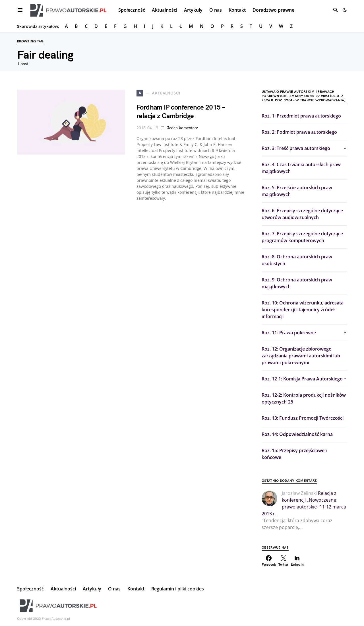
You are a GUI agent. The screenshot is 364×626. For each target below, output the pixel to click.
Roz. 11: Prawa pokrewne (289, 333)
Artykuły (92, 589)
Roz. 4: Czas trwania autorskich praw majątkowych (301, 168)
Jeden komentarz (182, 128)
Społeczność (30, 589)
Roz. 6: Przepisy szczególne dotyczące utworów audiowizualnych (302, 214)
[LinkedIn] (297, 561)
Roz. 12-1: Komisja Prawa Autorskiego (302, 379)
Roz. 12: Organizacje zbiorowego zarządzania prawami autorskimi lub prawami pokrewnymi (301, 356)
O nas (114, 589)
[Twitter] (284, 561)
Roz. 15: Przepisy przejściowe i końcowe (294, 454)
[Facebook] (269, 561)
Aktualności (63, 589)
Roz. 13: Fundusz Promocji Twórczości (303, 418)
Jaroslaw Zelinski (299, 493)
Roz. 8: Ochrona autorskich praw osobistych (297, 260)
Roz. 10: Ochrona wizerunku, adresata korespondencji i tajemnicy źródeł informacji (303, 310)
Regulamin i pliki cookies (178, 589)
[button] (345, 10)
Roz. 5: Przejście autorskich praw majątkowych (297, 191)
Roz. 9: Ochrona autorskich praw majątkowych (297, 283)
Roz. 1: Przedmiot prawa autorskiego (301, 116)
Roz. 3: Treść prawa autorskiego (296, 148)
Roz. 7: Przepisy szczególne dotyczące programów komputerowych (302, 237)
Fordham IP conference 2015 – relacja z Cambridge (181, 112)
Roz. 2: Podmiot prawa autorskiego (299, 132)
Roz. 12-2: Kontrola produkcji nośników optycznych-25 (304, 398)
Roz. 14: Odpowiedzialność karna (297, 434)
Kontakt (136, 589)
